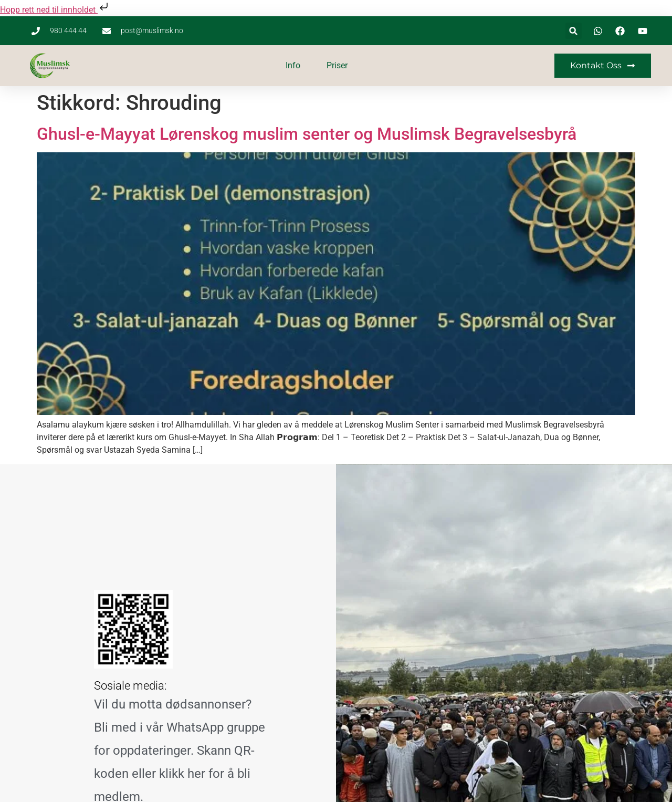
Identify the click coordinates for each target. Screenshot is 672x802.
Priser (337, 65)
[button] (574, 31)
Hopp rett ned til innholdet (55, 10)
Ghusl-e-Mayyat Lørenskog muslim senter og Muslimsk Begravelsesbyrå (307, 134)
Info (293, 65)
